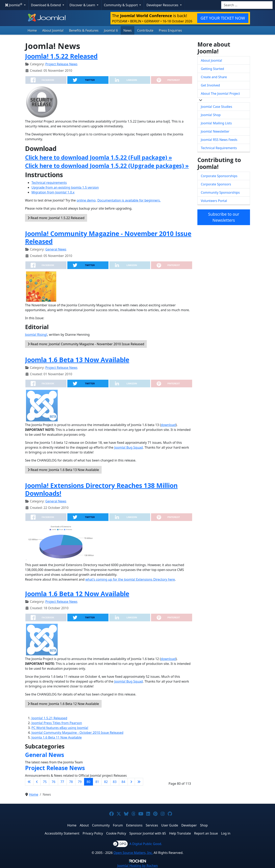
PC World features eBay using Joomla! (60, 728)
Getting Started (212, 69)
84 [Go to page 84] (123, 782)
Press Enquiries (170, 30)
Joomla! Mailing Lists (216, 123)
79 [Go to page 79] (80, 782)
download (168, 425)
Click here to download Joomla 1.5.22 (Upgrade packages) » (107, 166)
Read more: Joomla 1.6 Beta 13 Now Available (63, 470)
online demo (86, 200)
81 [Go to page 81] (97, 782)
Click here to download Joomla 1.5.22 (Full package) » (98, 157)
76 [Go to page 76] (53, 782)
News (128, 30)
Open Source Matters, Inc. (133, 853)
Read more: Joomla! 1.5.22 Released (56, 218)
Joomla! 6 (111, 30)
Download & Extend (46, 5)
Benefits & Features (84, 30)
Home (32, 30)
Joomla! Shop (211, 115)
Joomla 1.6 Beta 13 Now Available (77, 360)
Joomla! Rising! (36, 335)
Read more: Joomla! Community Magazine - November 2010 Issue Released (86, 344)
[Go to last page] (139, 782)
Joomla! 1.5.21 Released (49, 718)
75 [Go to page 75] (45, 782)
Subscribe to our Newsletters (224, 217)
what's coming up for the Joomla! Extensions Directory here (130, 579)
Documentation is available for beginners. (129, 200)
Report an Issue (206, 833)
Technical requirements (49, 183)
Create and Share (214, 77)
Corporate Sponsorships (219, 176)
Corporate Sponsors (216, 184)
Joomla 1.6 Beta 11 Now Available (57, 737)
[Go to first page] (29, 782)
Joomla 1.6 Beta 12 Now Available (77, 594)
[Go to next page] (131, 782)
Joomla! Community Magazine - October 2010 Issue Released (77, 733)
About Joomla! (53, 30)
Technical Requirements (219, 148)
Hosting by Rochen (137, 866)
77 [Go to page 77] (62, 782)
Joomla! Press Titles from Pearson (57, 723)
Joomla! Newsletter (215, 131)
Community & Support (121, 5)
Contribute (145, 30)
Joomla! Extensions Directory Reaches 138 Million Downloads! (101, 489)
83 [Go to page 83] (115, 782)
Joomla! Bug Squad (128, 447)
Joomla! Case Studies (216, 107)
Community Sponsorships (220, 192)
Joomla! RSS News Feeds (219, 140)
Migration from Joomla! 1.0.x (53, 192)
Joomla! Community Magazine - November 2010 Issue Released (108, 237)
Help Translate (180, 833)
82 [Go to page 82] (106, 782)
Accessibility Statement (62, 833)
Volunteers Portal (214, 201)
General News (56, 249)
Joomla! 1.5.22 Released (61, 56)
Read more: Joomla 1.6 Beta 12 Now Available (63, 704)
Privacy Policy (93, 833)
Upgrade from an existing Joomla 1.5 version (65, 187)
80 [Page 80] (89, 782)
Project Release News (61, 64)
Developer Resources (163, 5)
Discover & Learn (83, 5)
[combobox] (247, 5)
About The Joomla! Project (220, 94)
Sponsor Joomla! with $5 (148, 833)
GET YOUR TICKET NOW (223, 18)
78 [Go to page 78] (71, 782)
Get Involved (210, 85)
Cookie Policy (116, 833)
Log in (226, 833)
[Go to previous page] (37, 782)
